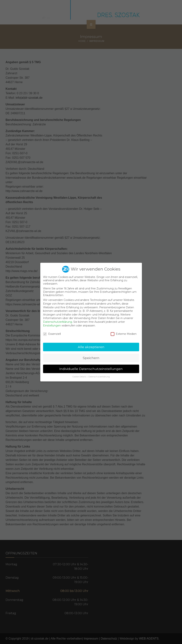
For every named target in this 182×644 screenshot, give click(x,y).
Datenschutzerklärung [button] (99, 377)
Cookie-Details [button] (79, 377)
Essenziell (52, 334)
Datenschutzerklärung (58, 322)
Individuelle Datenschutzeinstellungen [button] (91, 369)
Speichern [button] (91, 358)
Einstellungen (52, 326)
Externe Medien (124, 334)
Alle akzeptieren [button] (91, 347)
